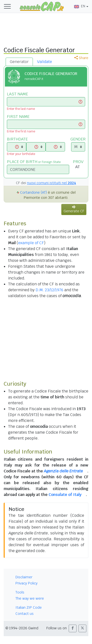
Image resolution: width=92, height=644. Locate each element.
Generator (19, 62)
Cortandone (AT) (33, 192)
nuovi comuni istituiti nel (52, 183)
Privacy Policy (26, 583)
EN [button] (80, 6)
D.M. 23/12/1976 (49, 290)
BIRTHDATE (17, 139)
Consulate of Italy (65, 495)
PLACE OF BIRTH (34, 162)
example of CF (31, 243)
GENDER (78, 139)
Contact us (25, 614)
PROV (78, 162)
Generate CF (74, 209)
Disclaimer (24, 577)
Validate (45, 62)
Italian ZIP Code (29, 607)
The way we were (30, 598)
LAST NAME (17, 94)
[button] (73, 628)
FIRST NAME (18, 117)
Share (81, 58)
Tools (20, 592)
